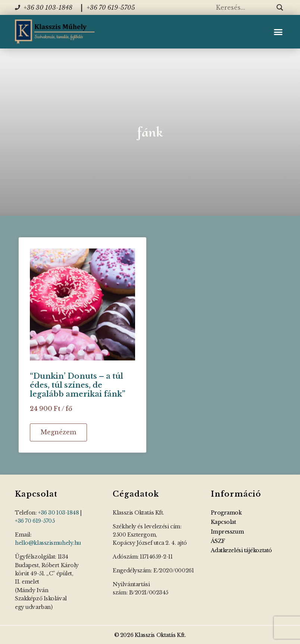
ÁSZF (218, 541)
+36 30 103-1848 (58, 513)
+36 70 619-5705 (35, 521)
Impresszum (227, 532)
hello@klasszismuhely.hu (48, 543)
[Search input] (244, 7)
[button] (278, 32)
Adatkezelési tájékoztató (241, 550)
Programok (226, 513)
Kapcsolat (224, 522)
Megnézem (58, 432)
